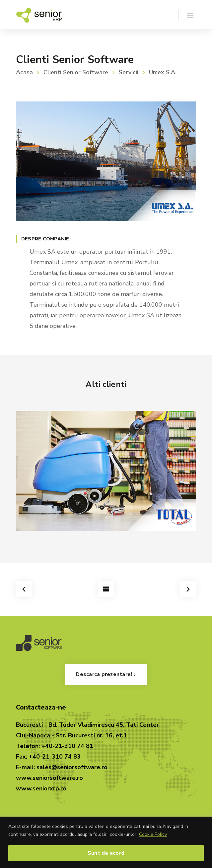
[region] (106, 842)
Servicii (129, 72)
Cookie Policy (153, 834)
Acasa (24, 72)
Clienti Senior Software (76, 72)
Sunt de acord (106, 853)
